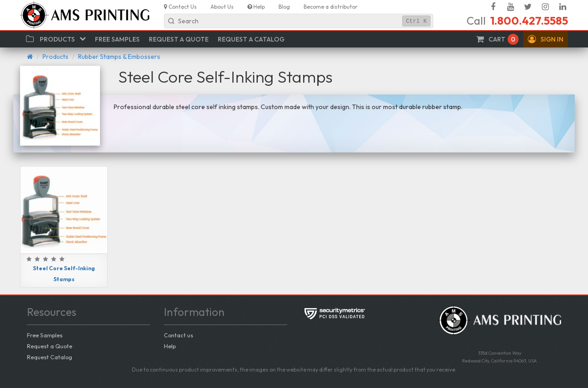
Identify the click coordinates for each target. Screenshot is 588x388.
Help (170, 346)
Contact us (178, 335)
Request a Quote (50, 346)
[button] (546, 39)
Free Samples (45, 335)
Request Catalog (50, 357)
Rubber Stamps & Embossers (119, 57)
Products (55, 57)
